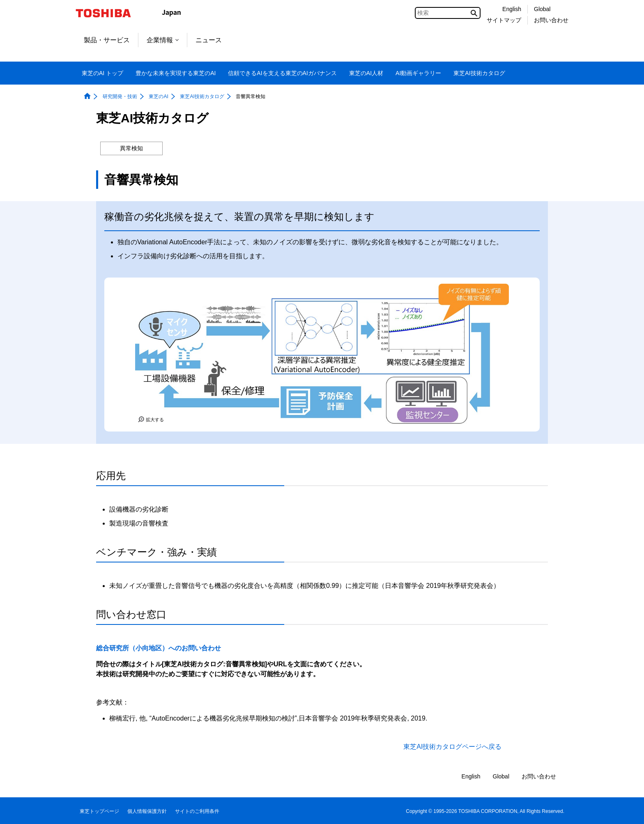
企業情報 (163, 40)
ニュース (209, 40)
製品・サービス (107, 40)
